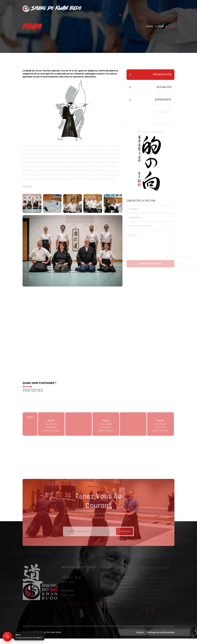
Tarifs (120, 9)
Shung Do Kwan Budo (50, 638)
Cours (108, 9)
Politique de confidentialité (161, 638)
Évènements (135, 9)
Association (93, 9)
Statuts (140, 638)
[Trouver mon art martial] (7, 637)
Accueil (150, 27)
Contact (160, 9)
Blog (149, 9)
